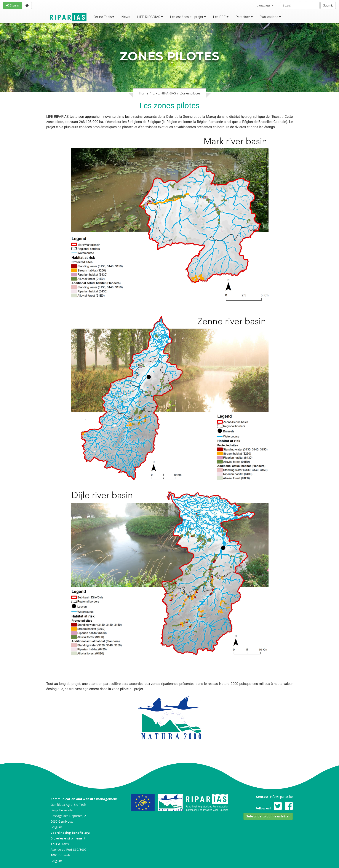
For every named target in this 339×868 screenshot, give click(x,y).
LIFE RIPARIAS (150, 17)
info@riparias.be (281, 797)
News (126, 17)
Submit (328, 5)
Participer (244, 17)
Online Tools (104, 17)
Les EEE (221, 17)
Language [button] (265, 5)
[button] (268, 816)
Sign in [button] (13, 5)
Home (144, 93)
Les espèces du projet (188, 17)
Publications (270, 17)
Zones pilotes (190, 93)
